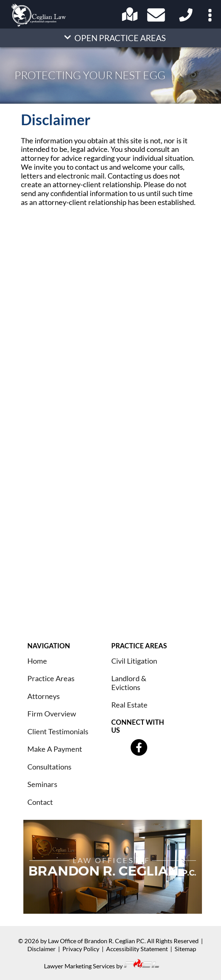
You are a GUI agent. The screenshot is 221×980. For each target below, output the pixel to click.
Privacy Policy (81, 949)
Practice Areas (51, 678)
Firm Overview (52, 714)
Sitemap (185, 949)
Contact (40, 802)
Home (37, 661)
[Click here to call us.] (185, 19)
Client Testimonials (58, 731)
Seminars (42, 784)
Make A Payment (55, 749)
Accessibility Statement (137, 949)
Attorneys (43, 696)
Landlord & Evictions (129, 683)
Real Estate (129, 705)
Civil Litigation (134, 661)
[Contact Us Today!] (157, 16)
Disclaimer (41, 949)
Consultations (49, 767)
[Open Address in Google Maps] (130, 18)
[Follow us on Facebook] (139, 747)
